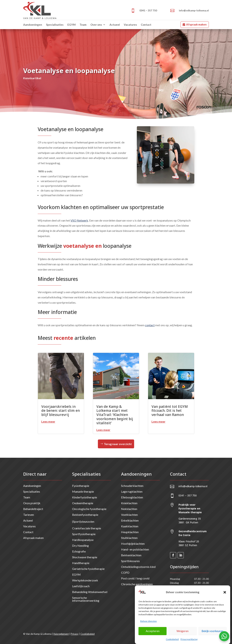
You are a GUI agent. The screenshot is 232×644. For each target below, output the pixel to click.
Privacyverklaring (189, 642)
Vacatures (130, 25)
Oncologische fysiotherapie (89, 509)
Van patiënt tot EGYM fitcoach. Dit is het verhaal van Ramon (170, 411)
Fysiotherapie (81, 486)
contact (150, 325)
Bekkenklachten (131, 555)
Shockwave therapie (85, 557)
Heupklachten (130, 532)
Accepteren (153, 634)
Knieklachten (129, 503)
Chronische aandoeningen (137, 584)
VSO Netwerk (79, 220)
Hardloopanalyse (83, 540)
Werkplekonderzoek (85, 580)
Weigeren (183, 634)
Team (83, 25)
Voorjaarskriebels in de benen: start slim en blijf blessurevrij (61, 411)
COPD (125, 572)
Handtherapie (81, 563)
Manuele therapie (83, 491)
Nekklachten (129, 509)
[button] (225, 595)
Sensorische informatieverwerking (86, 599)
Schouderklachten (132, 486)
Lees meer (48, 421)
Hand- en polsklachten (135, 549)
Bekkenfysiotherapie (85, 515)
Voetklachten (129, 515)
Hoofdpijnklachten (133, 544)
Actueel (115, 25)
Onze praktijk (32, 503)
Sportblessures (130, 561)
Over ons (96, 25)
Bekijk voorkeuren (212, 634)
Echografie (79, 551)
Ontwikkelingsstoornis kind (138, 567)
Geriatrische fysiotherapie (88, 569)
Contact (146, 25)
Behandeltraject (33, 509)
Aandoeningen (33, 25)
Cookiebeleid (172, 642)
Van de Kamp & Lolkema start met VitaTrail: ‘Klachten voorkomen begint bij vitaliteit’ (115, 415)
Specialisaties (55, 25)
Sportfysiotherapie (84, 534)
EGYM (72, 25)
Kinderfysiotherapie (85, 497)
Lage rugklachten (132, 491)
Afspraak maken (196, 24)
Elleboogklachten (132, 497)
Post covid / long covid (135, 578)
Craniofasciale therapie (87, 528)
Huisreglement (61, 634)
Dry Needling (80, 546)
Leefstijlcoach (81, 586)
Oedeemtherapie (83, 503)
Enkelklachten (130, 520)
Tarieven (29, 515)
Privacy (75, 634)
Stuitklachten (129, 538)
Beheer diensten (149, 624)
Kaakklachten (130, 526)
